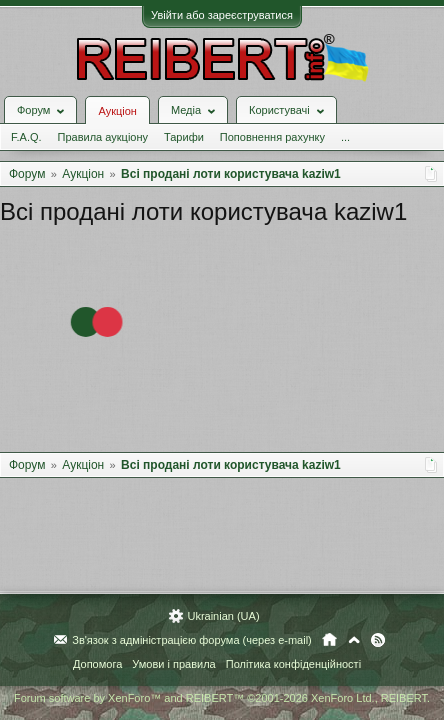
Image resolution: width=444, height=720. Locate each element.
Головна (329, 640)
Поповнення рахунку (272, 137)
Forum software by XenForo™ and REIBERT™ (222, 698)
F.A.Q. (26, 137)
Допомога (97, 664)
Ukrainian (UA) (223, 616)
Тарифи (184, 137)
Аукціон (117, 111)
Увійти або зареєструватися (222, 15)
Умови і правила (173, 664)
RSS (378, 640)
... (345, 137)
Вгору (354, 640)
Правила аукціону (103, 137)
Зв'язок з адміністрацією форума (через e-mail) (192, 640)
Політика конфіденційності (293, 664)
